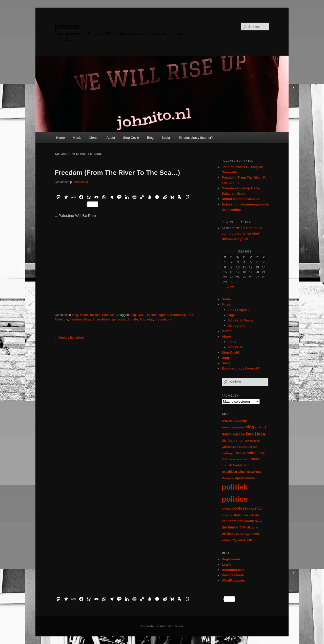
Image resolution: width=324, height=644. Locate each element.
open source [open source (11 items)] (245, 478)
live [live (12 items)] (225, 459)
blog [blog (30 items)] (250, 427)
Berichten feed (233, 570)
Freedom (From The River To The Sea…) (117, 173)
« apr (231, 287)
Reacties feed (232, 575)
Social (166, 138)
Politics (107, 315)
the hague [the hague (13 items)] (230, 527)
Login (226, 565)
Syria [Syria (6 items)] (258, 521)
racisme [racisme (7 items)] (227, 515)
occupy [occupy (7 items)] (256, 472)
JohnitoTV (236, 347)
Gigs (231, 315)
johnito (67, 26)
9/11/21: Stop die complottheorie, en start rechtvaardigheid (242, 233)
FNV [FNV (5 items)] (246, 441)
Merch (94, 138)
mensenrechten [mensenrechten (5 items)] (239, 459)
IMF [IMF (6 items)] (239, 453)
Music (77, 138)
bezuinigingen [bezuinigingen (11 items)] (233, 427)
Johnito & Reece (240, 320)
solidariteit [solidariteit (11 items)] (230, 521)
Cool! (142, 315)
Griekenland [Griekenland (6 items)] (230, 447)
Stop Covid (131, 138)
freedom (76, 319)
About (111, 138)
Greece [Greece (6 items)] (255, 441)
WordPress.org (234, 580)
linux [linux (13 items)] (261, 453)
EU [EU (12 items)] (224, 441)
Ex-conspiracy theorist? (196, 138)
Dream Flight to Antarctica (166, 315)
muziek (95, 315)
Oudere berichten (69, 338)
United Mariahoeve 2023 (240, 199)
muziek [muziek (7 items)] (227, 465)
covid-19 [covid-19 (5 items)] (261, 427)
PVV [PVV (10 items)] (258, 509)
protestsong (163, 319)
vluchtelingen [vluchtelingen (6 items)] (243, 534)
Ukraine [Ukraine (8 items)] (252, 527)
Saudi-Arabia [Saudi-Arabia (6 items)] (251, 515)
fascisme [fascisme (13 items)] (235, 441)
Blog (150, 138)
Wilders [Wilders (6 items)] (227, 540)
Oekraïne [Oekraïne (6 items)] (228, 478)
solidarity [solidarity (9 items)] (247, 521)
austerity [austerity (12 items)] (240, 421)
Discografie (237, 326)
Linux (232, 342)
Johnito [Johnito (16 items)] (249, 453)
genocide (119, 319)
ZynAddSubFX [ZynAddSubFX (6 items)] (243, 540)
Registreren (231, 559)
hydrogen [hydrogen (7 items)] (228, 453)
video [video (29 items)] (227, 534)
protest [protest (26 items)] (239, 508)
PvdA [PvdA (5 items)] (251, 509)
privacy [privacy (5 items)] (226, 509)
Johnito (133, 319)
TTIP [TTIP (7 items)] (242, 527)
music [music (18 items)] (255, 459)
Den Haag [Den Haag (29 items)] (256, 434)
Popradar (146, 319)
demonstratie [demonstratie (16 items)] (233, 434)
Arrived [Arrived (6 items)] (227, 421)
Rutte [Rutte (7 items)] (238, 515)
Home (60, 138)
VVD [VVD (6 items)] (256, 534)
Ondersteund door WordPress (162, 626)
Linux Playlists (239, 310)
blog (75, 315)
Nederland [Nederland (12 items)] (241, 465)
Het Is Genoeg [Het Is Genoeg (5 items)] (248, 447)
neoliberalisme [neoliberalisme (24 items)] (236, 471)
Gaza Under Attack (97, 319)
